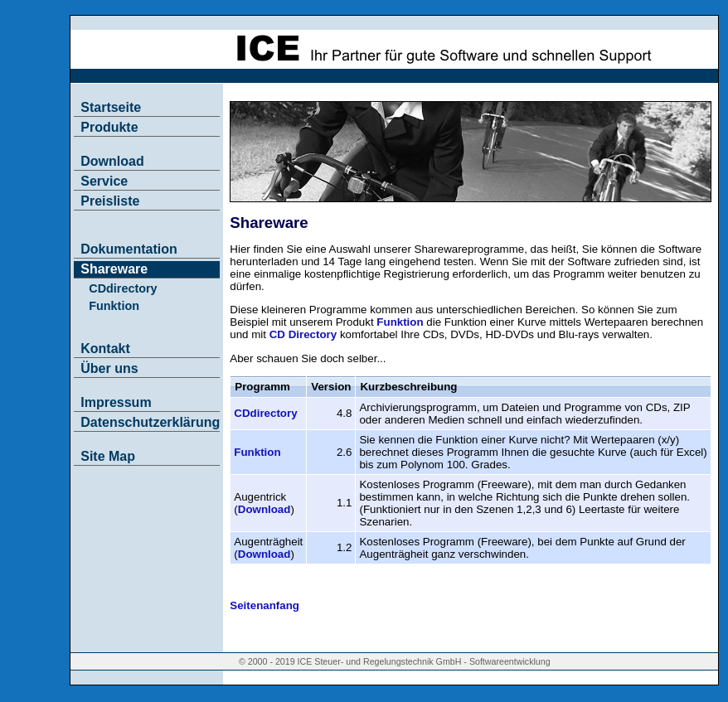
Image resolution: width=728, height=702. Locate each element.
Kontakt (105, 349)
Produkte (109, 127)
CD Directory (303, 334)
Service (104, 181)
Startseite (111, 107)
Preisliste (110, 201)
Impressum (116, 402)
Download (112, 161)
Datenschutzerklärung (150, 422)
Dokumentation (129, 249)
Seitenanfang (265, 605)
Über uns (109, 368)
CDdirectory (123, 288)
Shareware (114, 269)
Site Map (108, 456)
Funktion (114, 306)
